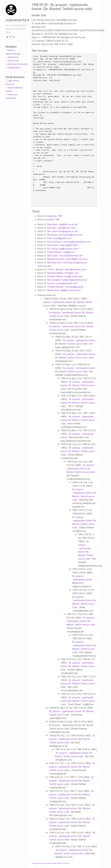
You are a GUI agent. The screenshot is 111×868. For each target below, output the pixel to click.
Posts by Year (13, 61)
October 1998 (53, 220)
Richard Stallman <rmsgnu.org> (63, 273)
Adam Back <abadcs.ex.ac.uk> (62, 224)
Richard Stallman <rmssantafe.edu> (65, 276)
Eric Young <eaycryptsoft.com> (63, 249)
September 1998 (54, 216)
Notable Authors (14, 68)
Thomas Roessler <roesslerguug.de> (66, 287)
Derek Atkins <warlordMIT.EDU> (63, 245)
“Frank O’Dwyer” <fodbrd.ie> (61, 252)
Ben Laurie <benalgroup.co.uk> (63, 231)
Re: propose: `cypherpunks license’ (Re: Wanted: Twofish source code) (78, 385)
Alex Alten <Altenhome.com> (61, 228)
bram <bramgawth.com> (60, 238)
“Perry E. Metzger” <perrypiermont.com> (67, 270)
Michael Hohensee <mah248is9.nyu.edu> (67, 259)
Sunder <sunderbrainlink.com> (62, 283)
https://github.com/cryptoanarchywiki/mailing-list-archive (51, 863)
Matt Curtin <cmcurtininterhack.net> (65, 256)
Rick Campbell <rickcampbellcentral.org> (67, 280)
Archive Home (13, 57)
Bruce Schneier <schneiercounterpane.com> (69, 242)
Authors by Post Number (17, 64)
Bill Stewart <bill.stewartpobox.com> (65, 235)
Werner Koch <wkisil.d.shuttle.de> (64, 290)
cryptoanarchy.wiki (19, 20)
